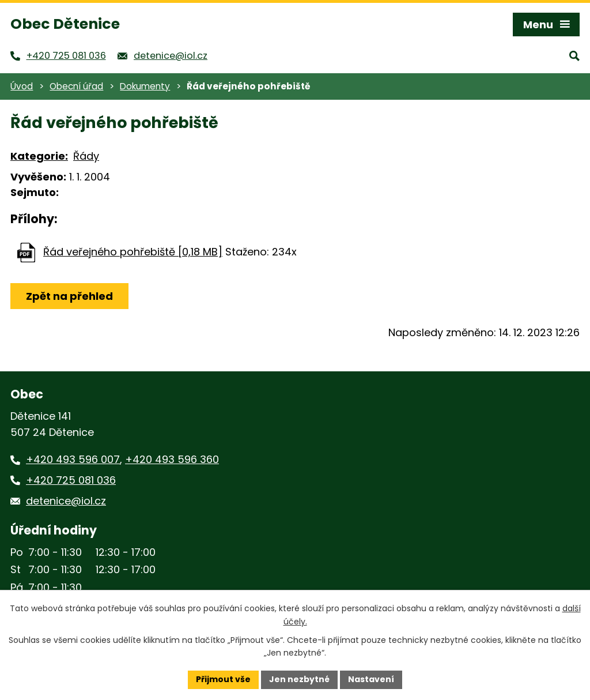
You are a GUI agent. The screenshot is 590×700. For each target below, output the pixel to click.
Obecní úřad (76, 86)
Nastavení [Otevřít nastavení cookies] (371, 679)
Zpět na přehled (69, 296)
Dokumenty (145, 86)
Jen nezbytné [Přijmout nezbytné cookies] (299, 679)
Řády (86, 156)
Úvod (22, 86)
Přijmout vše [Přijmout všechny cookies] (223, 679)
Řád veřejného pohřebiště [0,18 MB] (133, 252)
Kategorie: (39, 156)
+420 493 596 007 (73, 459)
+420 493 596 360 (172, 459)
